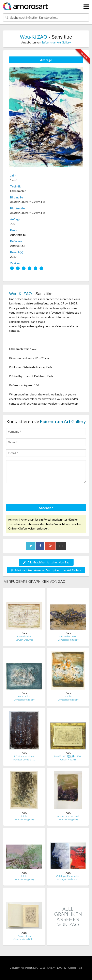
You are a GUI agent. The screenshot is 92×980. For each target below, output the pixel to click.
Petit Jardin (24, 696)
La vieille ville (24, 636)
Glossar (72, 968)
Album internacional (68, 816)
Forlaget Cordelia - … (24, 760)
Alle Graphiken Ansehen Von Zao (46, 562)
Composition (24, 936)
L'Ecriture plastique (24, 756)
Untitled (68, 696)
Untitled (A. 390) (68, 636)
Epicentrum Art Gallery (56, 42)
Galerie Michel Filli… (24, 939)
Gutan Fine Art (68, 760)
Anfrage (46, 60)
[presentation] (37, 494)
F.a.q (80, 968)
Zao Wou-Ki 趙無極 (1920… (68, 756)
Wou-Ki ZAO (34, 37)
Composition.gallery (68, 640)
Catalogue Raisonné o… (68, 876)
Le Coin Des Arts (24, 640)
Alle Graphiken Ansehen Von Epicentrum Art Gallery (46, 570)
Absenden (46, 508)
